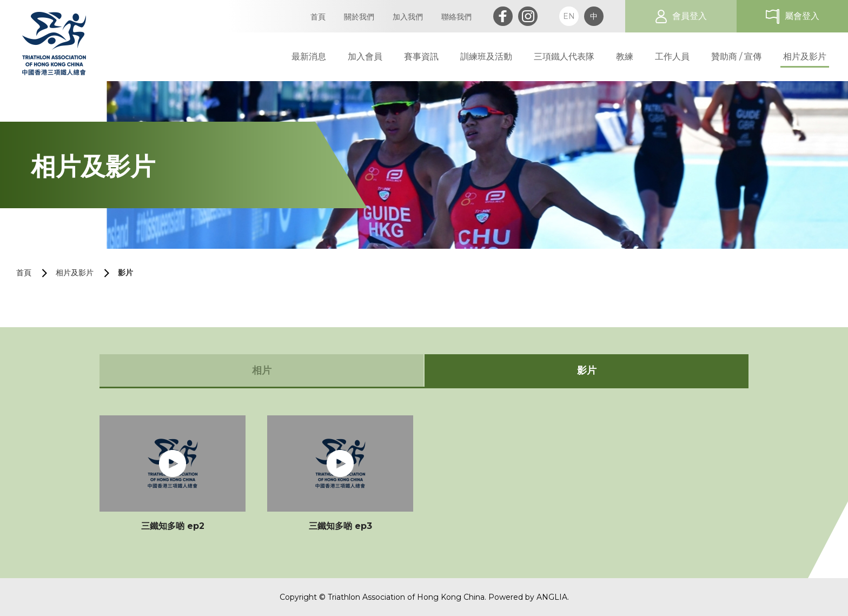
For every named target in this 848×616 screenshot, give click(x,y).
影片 (125, 273)
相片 (262, 370)
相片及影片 (75, 273)
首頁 (24, 273)
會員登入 (690, 16)
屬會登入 (802, 16)
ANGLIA (552, 597)
